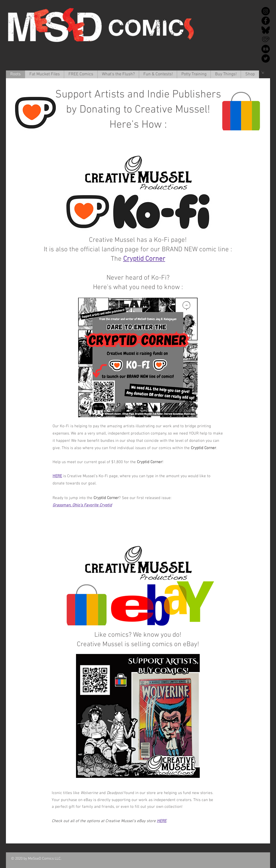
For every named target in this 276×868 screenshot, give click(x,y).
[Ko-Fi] (266, 40)
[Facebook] (266, 21)
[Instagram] (266, 11)
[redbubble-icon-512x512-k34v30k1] (266, 49)
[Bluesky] (266, 30)
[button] (44, 74)
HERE (57, 476)
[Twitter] (266, 58)
